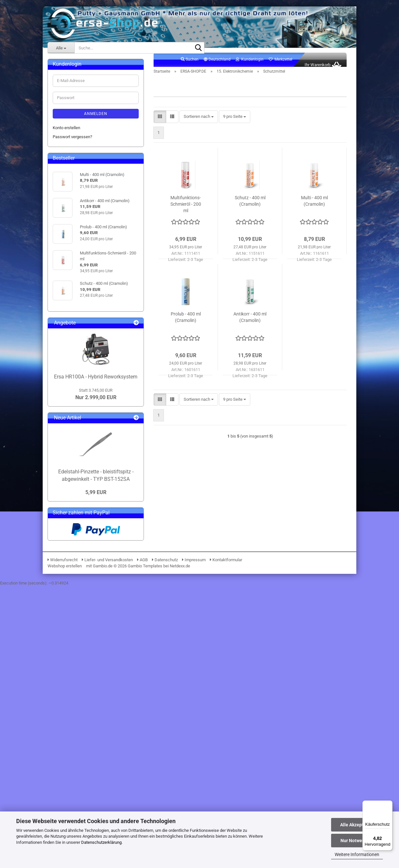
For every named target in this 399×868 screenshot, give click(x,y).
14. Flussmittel (71, 209)
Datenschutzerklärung (101, 842)
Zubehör (70, 237)
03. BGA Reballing (74, 117)
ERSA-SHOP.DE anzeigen (80, 90)
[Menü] (389, 804)
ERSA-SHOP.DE (67, 79)
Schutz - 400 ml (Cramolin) (250, 208)
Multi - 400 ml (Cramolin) (314, 208)
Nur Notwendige (357, 841)
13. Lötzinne (69, 200)
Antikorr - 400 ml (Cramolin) (250, 324)
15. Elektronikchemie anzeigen (90, 228)
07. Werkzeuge (71, 154)
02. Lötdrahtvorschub (77, 108)
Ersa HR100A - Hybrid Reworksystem (96, 658)
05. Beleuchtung (72, 136)
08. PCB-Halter (71, 164)
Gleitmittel (72, 293)
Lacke (68, 274)
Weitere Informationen (357, 854)
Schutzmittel (74, 283)
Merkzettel (280, 67)
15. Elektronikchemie (77, 219)
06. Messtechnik (73, 145)
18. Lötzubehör (71, 320)
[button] (217, 67)
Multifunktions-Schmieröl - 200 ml (186, 211)
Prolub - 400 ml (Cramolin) (186, 324)
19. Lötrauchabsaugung (79, 330)
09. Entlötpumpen (73, 173)
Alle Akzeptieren (357, 825)
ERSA (58, 66)
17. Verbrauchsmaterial (79, 311)
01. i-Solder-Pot (71, 99)
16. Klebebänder (72, 302)
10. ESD (65, 182)
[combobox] (199, 124)
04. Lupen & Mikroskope (80, 126)
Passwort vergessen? (72, 419)
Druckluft (71, 256)
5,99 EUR (96, 774)
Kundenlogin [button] (250, 67)
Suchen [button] (190, 67)
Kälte (67, 265)
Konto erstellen (66, 409)
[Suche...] (61, 48)
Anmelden (96, 395)
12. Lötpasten (70, 191)
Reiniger (70, 247)
